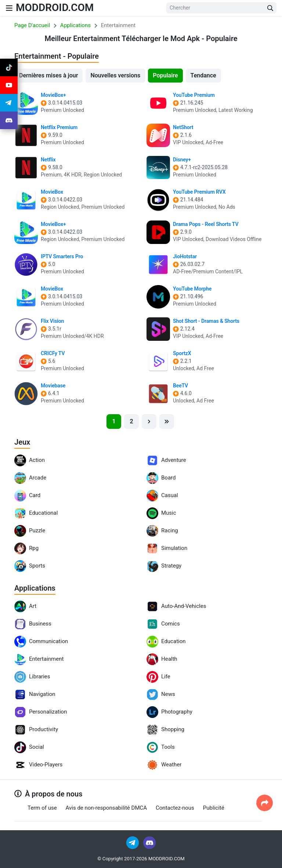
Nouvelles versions (115, 75)
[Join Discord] (149, 842)
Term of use (42, 808)
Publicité (214, 808)
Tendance (203, 75)
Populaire (165, 75)
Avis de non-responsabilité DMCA (106, 808)
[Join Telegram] (133, 842)
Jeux (22, 442)
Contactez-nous (175, 808)
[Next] (149, 422)
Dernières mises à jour (48, 75)
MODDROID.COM (55, 8)
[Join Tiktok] (9, 68)
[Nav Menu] (9, 8)
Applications (35, 588)
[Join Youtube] (9, 85)
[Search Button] (270, 8)
